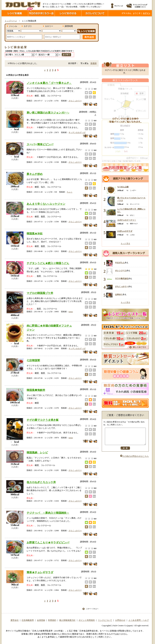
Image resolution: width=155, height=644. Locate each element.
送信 (125, 451)
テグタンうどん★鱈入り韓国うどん (48, 263)
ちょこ (70, 192)
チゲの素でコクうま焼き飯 (43, 420)
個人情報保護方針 (67, 620)
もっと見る (125, 244)
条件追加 (89, 37)
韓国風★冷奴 (35, 234)
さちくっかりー (75, 101)
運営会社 (15, 620)
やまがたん (120, 263)
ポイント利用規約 (87, 620)
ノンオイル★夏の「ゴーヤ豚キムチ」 (49, 83)
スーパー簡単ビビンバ (40, 144)
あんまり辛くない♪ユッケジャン (46, 204)
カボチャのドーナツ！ (127, 220)
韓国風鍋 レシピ (37, 453)
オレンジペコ (121, 271)
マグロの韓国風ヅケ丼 (40, 293)
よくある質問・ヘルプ (139, 620)
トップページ (11, 21)
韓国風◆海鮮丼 (36, 390)
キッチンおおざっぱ (77, 132)
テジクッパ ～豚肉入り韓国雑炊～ (48, 513)
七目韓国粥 (33, 360)
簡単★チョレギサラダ (40, 572)
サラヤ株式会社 (122, 278)
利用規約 (52, 620)
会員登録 (41, 620)
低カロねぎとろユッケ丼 (41, 482)
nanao (71, 312)
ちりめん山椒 (123, 187)
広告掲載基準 (28, 620)
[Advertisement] (125, 40)
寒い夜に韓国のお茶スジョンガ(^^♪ (48, 113)
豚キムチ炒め (35, 174)
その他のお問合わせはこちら (134, 460)
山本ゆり (119, 294)
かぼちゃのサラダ (125, 231)
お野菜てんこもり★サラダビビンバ (48, 542)
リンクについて (105, 620)
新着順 (94, 63)
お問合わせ (120, 620)
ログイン (147, 13)
